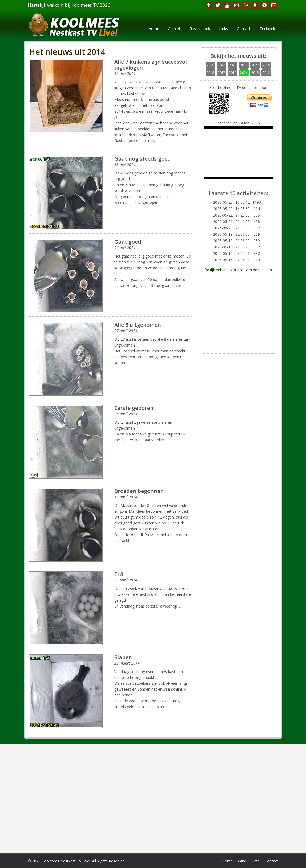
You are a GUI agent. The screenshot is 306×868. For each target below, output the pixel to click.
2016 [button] (233, 73)
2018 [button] (210, 73)
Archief (174, 29)
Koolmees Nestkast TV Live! (66, 861)
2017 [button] (222, 73)
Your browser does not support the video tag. (238, 153)
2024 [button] (222, 65)
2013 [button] (255, 73)
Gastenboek (200, 29)
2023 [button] (233, 65)
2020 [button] (255, 65)
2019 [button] (266, 65)
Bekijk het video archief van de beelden (238, 270)
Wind (242, 861)
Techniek (267, 29)
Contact (244, 29)
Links (224, 29)
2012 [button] (266, 73)
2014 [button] (244, 73)
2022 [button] (244, 65)
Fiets (255, 861)
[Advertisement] (238, 314)
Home (154, 29)
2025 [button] (210, 65)
